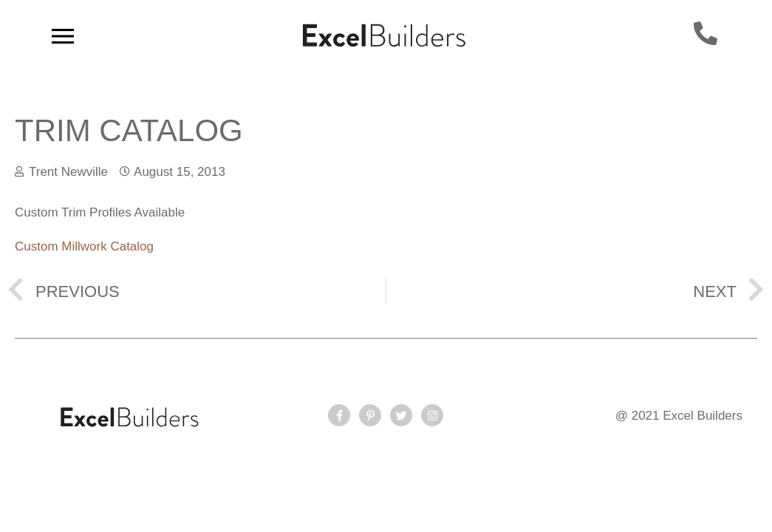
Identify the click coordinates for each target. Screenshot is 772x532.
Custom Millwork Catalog (84, 246)
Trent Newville (68, 172)
